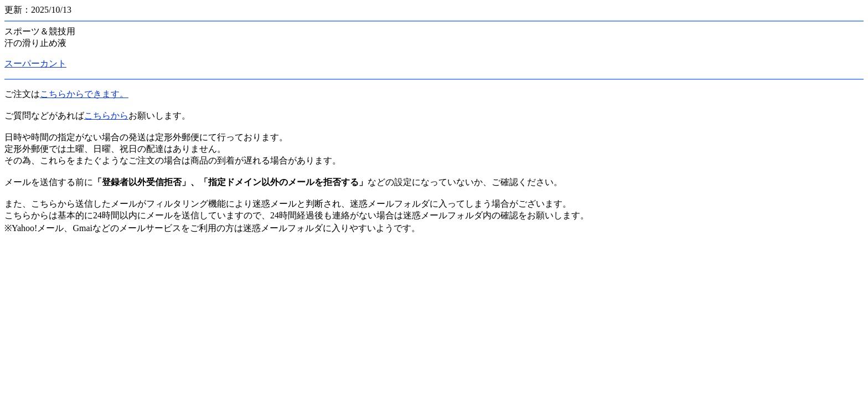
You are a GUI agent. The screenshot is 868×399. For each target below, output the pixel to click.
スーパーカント (35, 63)
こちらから (106, 116)
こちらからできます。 (84, 94)
